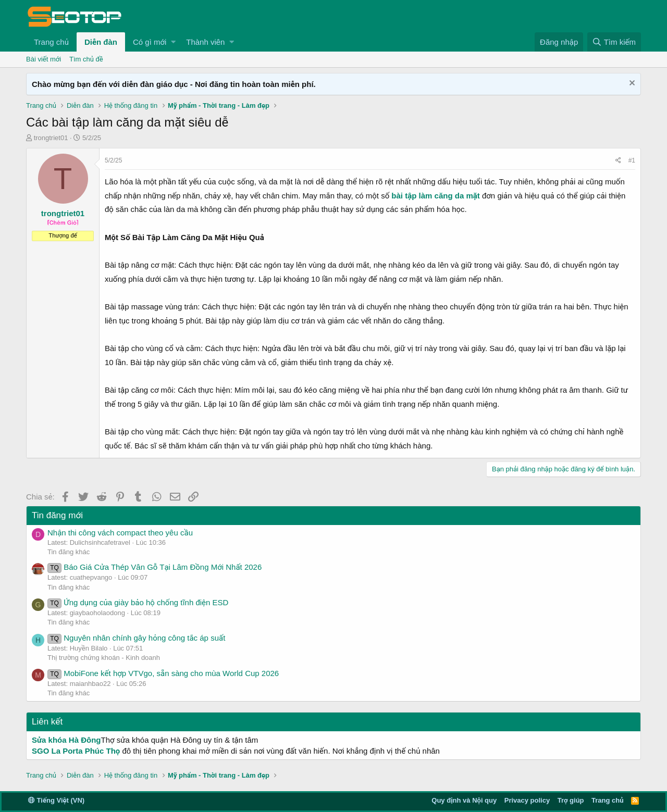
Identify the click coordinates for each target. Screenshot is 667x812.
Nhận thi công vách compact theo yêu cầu (120, 533)
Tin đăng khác (69, 552)
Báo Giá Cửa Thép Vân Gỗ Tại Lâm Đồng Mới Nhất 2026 (155, 567)
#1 (632, 160)
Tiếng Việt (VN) (56, 800)
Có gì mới (150, 42)
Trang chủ (51, 42)
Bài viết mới (44, 59)
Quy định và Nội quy (464, 800)
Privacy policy (527, 800)
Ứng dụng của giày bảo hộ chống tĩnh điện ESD (138, 602)
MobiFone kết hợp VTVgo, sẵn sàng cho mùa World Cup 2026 (163, 673)
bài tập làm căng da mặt (435, 196)
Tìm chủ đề (86, 59)
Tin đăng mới (57, 515)
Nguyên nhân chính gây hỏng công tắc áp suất (136, 638)
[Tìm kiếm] (614, 42)
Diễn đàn (101, 42)
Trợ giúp (571, 800)
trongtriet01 (51, 138)
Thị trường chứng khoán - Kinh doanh (104, 658)
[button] (173, 42)
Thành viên (205, 42)
